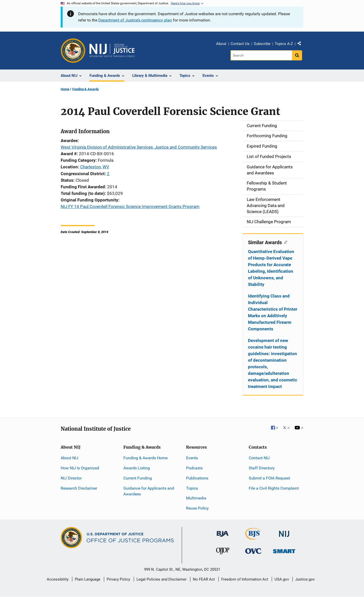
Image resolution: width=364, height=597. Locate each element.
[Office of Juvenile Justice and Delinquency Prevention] (223, 552)
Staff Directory (262, 468)
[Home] (112, 51)
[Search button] (297, 55)
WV (106, 167)
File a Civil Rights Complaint (274, 488)
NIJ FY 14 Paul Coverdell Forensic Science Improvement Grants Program (130, 206)
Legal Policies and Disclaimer (162, 579)
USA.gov (282, 579)
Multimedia (196, 498)
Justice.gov (305, 579)
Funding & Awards (86, 89)
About (221, 44)
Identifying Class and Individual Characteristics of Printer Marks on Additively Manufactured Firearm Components (273, 312)
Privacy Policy (118, 579)
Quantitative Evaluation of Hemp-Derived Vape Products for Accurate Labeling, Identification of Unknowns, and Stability (271, 268)
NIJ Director (71, 478)
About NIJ (70, 458)
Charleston (90, 167)
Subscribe (262, 44)
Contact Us (240, 44)
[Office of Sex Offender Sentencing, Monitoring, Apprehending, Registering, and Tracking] (284, 550)
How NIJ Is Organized (80, 468)
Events (192, 458)
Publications (197, 478)
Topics (192, 488)
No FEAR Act (204, 579)
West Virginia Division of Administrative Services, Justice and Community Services (139, 147)
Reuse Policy (197, 508)
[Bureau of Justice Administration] (223, 531)
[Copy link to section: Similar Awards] (285, 242)
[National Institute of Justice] (284, 532)
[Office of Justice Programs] (73, 51)
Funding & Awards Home (145, 458)
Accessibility (58, 579)
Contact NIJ (259, 458)
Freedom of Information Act (245, 579)
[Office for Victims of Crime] (253, 551)
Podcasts (194, 468)
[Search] (261, 55)
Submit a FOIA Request (269, 478)
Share (301, 44)
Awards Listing (137, 468)
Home (65, 89)
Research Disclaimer (79, 488)
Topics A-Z (284, 44)
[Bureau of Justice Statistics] (253, 537)
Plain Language (88, 579)
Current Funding (138, 478)
